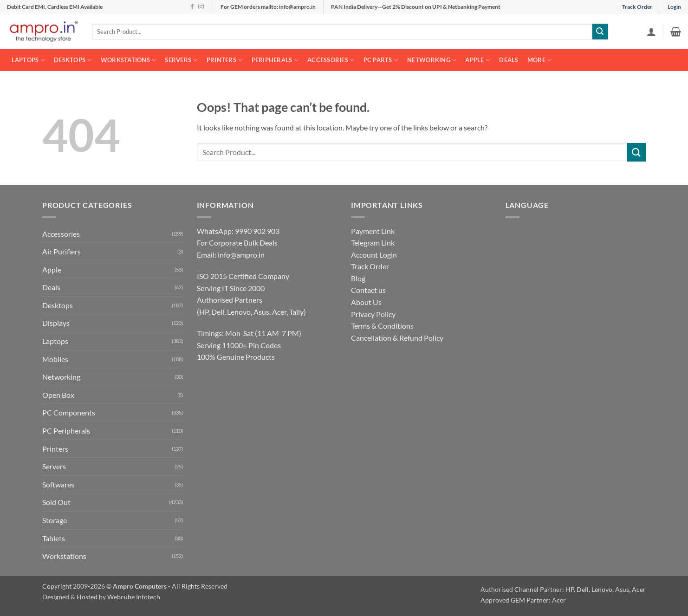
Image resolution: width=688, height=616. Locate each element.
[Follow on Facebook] (192, 7)
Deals (509, 60)
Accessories (331, 60)
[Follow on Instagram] (201, 7)
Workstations (129, 60)
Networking (432, 60)
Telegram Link (373, 243)
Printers (225, 60)
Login (674, 7)
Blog (358, 278)
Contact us (368, 290)
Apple (478, 60)
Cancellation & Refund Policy (397, 338)
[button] (651, 32)
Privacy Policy (373, 314)
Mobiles (55, 359)
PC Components (69, 412)
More (539, 60)
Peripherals (275, 60)
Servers (181, 60)
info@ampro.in (241, 255)
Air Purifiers (62, 251)
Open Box (58, 395)
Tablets (54, 538)
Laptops (28, 60)
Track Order (637, 7)
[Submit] (600, 32)
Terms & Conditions (382, 326)
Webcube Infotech (134, 597)
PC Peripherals (66, 431)
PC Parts (381, 60)
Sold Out (56, 502)
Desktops (73, 60)
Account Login (374, 255)
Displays (56, 323)
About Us (366, 302)
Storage (55, 520)
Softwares (58, 484)
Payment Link (373, 231)
